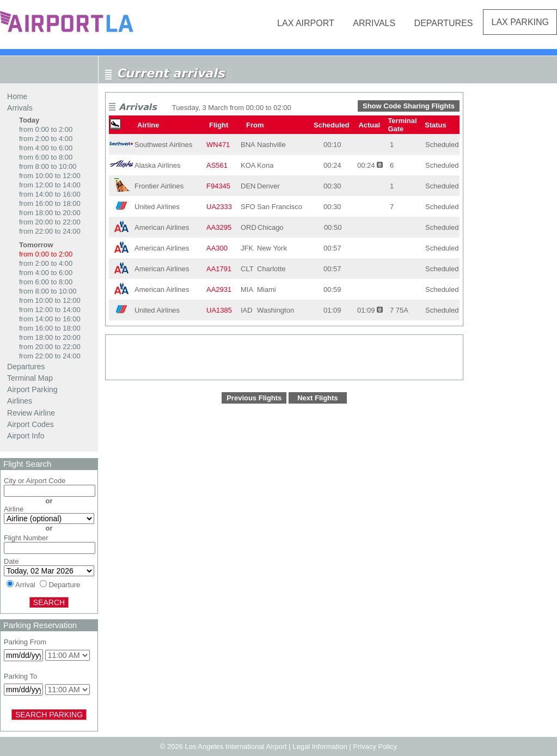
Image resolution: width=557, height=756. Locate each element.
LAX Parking (520, 22)
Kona (265, 165)
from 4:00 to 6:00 (46, 148)
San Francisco (280, 207)
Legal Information (320, 746)
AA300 (217, 248)
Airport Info (26, 436)
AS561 (217, 165)
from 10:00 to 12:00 (50, 176)
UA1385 (219, 310)
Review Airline (31, 413)
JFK (247, 248)
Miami (267, 289)
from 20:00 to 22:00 (50, 222)
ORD (249, 227)
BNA (248, 145)
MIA (247, 289)
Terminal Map (30, 378)
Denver (268, 186)
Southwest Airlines (163, 145)
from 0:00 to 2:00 (46, 129)
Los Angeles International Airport (235, 746)
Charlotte (271, 269)
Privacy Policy (375, 746)
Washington (276, 310)
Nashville (271, 145)
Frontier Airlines (159, 186)
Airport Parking (32, 389)
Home (17, 96)
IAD (247, 310)
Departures (444, 23)
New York (272, 248)
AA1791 (219, 269)
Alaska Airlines (158, 165)
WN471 (218, 145)
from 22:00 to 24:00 (50, 231)
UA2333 (219, 207)
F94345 (218, 186)
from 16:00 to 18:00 (50, 203)
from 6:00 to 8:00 (46, 157)
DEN (248, 186)
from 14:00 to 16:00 (50, 194)
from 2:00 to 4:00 (46, 139)
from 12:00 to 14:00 (50, 185)
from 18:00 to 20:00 (50, 213)
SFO (248, 207)
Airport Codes (30, 424)
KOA (248, 165)
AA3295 (219, 227)
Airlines (20, 401)
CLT (247, 269)
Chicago (271, 227)
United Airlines (157, 207)
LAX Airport (306, 23)
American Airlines (162, 227)
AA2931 (219, 289)
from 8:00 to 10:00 (48, 166)
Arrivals (374, 23)
